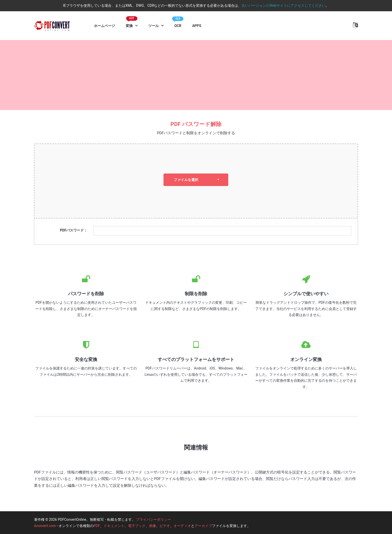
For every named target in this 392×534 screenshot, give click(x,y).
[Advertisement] (196, 75)
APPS (197, 26)
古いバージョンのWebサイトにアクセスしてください (283, 5)
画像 (152, 526)
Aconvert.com (45, 526)
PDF (97, 526)
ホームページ (104, 26)
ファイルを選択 (186, 180)
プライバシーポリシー (153, 519)
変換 (131, 23)
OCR (178, 23)
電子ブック (137, 526)
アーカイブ (203, 526)
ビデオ (165, 526)
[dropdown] (218, 180)
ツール (154, 26)
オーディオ (182, 526)
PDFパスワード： (74, 230)
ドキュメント (114, 526)
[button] (355, 25)
